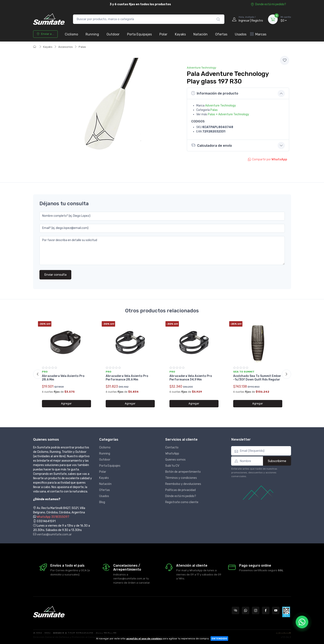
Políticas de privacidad (180, 490)
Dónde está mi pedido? (181, 496)
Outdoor (113, 34)
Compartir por (267, 159)
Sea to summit (244, 372)
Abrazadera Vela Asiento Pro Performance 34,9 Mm (191, 378)
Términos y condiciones (181, 478)
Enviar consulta (55, 275)
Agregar (66, 403)
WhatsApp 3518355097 (53, 517)
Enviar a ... (45, 34)
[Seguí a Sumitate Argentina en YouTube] (276, 610)
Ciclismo (71, 34)
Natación (200, 34)
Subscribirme (277, 461)
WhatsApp (172, 454)
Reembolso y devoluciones (183, 484)
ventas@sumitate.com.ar (52, 534)
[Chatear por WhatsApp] (302, 622)
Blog (102, 502)
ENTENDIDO (219, 639)
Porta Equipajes (139, 34)
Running (92, 34)
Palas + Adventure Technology (228, 114)
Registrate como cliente (182, 502)
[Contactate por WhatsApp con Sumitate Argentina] (246, 610)
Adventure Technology (202, 68)
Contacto (172, 447)
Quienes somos (175, 460)
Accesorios (66, 47)
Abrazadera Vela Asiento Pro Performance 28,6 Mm (127, 378)
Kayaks (180, 34)
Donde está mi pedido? (268, 4)
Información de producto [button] (215, 93)
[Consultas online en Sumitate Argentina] (236, 610)
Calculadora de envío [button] (212, 145)
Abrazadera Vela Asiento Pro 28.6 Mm (63, 378)
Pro (45, 372)
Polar (163, 34)
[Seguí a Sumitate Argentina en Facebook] (266, 610)
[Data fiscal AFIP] (286, 612)
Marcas (258, 34)
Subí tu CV (172, 466)
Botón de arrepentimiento (183, 472)
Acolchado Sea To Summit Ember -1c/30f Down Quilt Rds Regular (257, 378)
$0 (286, 19)
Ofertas (221, 34)
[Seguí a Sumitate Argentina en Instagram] (256, 610)
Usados (241, 34)
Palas (82, 47)
